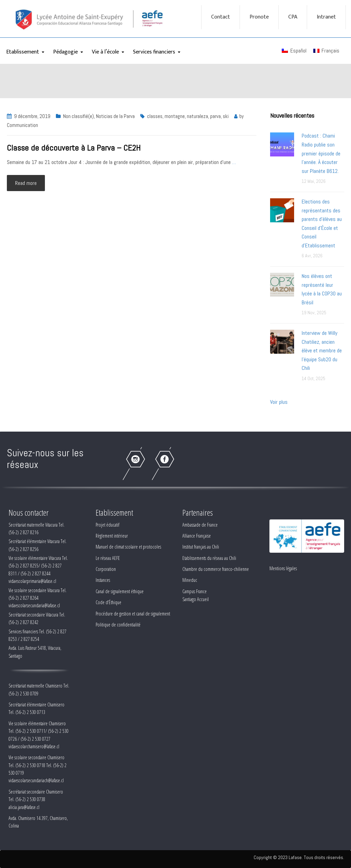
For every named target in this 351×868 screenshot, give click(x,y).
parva (215, 116)
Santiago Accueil (196, 599)
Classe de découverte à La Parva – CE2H (74, 148)
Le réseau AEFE (108, 558)
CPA (293, 17)
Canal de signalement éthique (120, 591)
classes (155, 116)
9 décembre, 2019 (32, 116)
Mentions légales (283, 568)
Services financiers (154, 52)
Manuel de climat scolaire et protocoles (128, 547)
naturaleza (197, 116)
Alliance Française (197, 536)
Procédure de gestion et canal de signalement (133, 614)
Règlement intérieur (112, 536)
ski (226, 116)
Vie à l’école (105, 52)
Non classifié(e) (78, 116)
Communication (22, 125)
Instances (103, 580)
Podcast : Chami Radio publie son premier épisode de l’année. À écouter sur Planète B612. (321, 153)
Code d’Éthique (108, 602)
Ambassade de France (200, 525)
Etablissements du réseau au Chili (209, 558)
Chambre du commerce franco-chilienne (216, 569)
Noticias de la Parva (115, 116)
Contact (221, 17)
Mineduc (190, 580)
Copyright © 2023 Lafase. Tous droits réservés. (299, 857)
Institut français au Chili (201, 547)
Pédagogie (65, 52)
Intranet (326, 17)
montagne (175, 116)
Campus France (195, 591)
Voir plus (279, 402)
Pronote (259, 17)
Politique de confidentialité (118, 625)
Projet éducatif (107, 525)
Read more (26, 183)
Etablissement (23, 52)
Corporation (106, 569)
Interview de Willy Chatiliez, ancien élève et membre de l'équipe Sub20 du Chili (322, 350)
